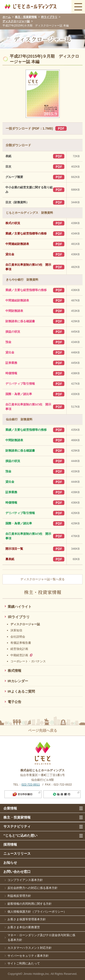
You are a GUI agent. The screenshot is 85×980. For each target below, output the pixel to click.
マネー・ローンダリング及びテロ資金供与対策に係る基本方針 (41, 937)
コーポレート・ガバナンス (28, 661)
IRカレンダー (18, 681)
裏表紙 (10, 559)
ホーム (7, 17)
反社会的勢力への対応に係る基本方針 (33, 888)
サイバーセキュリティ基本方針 (28, 956)
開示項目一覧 (14, 549)
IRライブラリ (49, 17)
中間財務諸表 (14, 311)
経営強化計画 (19, 649)
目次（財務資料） (17, 202)
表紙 (8, 156)
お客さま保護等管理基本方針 (27, 919)
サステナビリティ (17, 826)
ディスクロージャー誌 (16, 21)
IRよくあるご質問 (21, 691)
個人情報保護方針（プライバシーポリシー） (37, 912)
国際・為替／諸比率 (19, 394)
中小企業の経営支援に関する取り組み (29, 190)
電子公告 (15, 702)
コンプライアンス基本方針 (25, 880)
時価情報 (11, 373)
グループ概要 (14, 177)
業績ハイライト (20, 607)
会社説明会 (18, 637)
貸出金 (10, 254)
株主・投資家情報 (26, 17)
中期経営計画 (19, 655)
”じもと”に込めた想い (20, 835)
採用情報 (10, 844)
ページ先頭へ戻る (43, 730)
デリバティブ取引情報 (20, 384)
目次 (8, 167)
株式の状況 (13, 223)
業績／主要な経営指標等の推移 (26, 234)
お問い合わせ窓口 (17, 872)
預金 (8, 342)
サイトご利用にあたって (24, 963)
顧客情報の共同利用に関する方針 (30, 904)
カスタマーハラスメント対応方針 (30, 948)
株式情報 (15, 671)
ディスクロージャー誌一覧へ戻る (42, 579)
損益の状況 (13, 332)
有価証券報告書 (21, 643)
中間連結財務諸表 (17, 244)
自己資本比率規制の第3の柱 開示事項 (28, 267)
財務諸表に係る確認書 (20, 321)
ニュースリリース (17, 853)
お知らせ (10, 863)
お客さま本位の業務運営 (24, 927)
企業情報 (10, 808)
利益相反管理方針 (19, 896)
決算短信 (16, 630)
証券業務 (11, 363)
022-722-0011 (31, 785)
